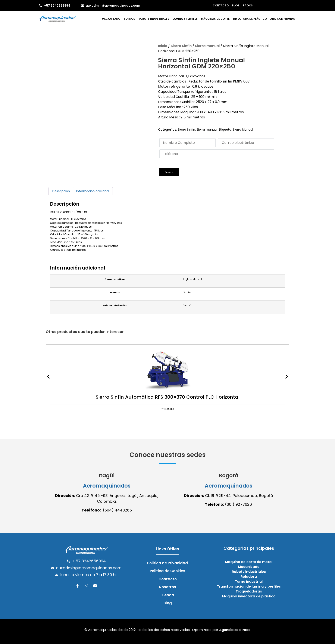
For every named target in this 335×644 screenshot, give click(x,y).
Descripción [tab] (61, 191)
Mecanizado (111, 19)
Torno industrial (249, 582)
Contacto (221, 5)
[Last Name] (187, 143)
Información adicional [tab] (93, 191)
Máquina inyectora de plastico (249, 596)
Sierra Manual (243, 130)
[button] (169, 172)
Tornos (129, 19)
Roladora (249, 577)
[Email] (246, 143)
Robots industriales (154, 19)
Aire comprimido (283, 19)
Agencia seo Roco (235, 630)
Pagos (248, 5)
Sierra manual (207, 46)
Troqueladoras (249, 591)
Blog (236, 5)
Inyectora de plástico (250, 19)
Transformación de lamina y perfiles (249, 587)
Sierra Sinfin (181, 46)
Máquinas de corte (215, 19)
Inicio (163, 46)
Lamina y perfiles (185, 19)
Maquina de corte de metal (249, 562)
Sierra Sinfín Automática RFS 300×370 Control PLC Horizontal (168, 397)
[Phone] (217, 154)
